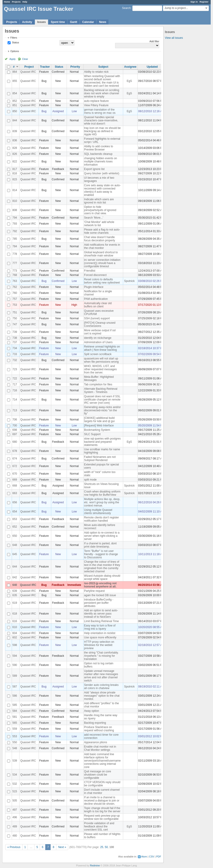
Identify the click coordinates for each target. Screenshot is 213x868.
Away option (92, 711)
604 (15, 633)
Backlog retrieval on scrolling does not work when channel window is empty (102, 93)
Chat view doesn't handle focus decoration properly (100, 239)
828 (15, 148)
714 (15, 400)
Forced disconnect (95, 275)
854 (15, 93)
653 (15, 519)
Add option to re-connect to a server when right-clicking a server (102, 536)
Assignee (130, 67)
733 (15, 354)
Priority (75, 67)
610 (15, 627)
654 (15, 512)
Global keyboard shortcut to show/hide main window (101, 254)
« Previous (14, 847)
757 (15, 299)
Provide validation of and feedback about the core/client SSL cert (99, 826)
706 (15, 420)
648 (15, 545)
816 (15, 173)
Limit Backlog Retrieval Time (101, 621)
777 (15, 263)
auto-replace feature (96, 101)
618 (15, 614)
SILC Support (92, 434)
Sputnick (129, 281)
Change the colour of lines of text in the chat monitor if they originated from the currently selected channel (102, 567)
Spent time (58, 22)
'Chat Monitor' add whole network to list (99, 224)
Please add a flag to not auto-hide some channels (102, 231)
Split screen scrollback (98, 354)
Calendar (88, 22)
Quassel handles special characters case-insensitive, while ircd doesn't (101, 120)
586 (15, 696)
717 (15, 384)
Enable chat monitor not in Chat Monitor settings (100, 748)
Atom (144, 857)
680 (15, 442)
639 (15, 591)
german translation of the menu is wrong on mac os (100, 111)
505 (15, 801)
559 (15, 729)
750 (15, 318)
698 (15, 430)
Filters (14, 38)
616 (15, 621)
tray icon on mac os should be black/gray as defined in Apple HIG (102, 131)
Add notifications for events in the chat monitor (102, 246)
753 (15, 305)
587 (15, 687)
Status (15, 42)
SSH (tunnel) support (97, 318)
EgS (129, 81)
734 (15, 348)
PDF (159, 857)
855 (15, 81)
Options (15, 51)
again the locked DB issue (100, 595)
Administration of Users (98, 342)
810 (15, 201)
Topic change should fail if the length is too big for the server (102, 810)
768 (15, 275)
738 (15, 338)
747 (15, 324)
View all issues (174, 38)
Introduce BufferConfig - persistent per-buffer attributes (99, 603)
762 (15, 287)
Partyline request (94, 591)
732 (15, 360)
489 (15, 826)
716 (15, 390)
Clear (25, 59)
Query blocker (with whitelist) (102, 173)
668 (15, 486)
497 (15, 810)
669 (15, 480)
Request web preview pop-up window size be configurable (102, 817)
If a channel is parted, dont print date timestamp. (100, 545)
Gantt (73, 22)
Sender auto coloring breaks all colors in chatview (101, 687)
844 (15, 120)
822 (15, 161)
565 (15, 723)
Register (204, 2)
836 (15, 140)
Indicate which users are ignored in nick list (99, 201)
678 (15, 451)
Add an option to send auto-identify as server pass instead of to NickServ (101, 614)
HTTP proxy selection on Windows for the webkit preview (99, 645)
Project (29, 67)
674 (15, 459)
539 (15, 761)
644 (15, 567)
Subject (103, 67)
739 (15, 332)
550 (15, 742)
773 (15, 271)
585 (15, 705)
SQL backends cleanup (98, 154)
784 (15, 246)
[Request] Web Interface (99, 426)
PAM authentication (96, 299)
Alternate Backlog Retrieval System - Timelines (101, 390)
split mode (90, 480)
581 (15, 717)
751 (15, 312)
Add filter (155, 41)
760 (15, 293)
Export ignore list (94, 169)
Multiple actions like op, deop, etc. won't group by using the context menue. (102, 502)
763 (15, 281)
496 (15, 817)
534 (15, 775)
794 (15, 218)
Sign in (194, 2)
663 (15, 493)
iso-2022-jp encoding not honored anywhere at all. (100, 585)
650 (15, 536)
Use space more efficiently (100, 637)
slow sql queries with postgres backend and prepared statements (102, 442)
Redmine (95, 865)
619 (15, 603)
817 (15, 169)
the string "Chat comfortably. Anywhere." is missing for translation (101, 656)
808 (15, 210)
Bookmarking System (97, 430)
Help (25, 2)
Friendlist (90, 271)
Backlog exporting (95, 723)
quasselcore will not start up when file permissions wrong (101, 360)
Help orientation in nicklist (100, 633)
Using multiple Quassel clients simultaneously (98, 512)
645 (15, 554)
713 (15, 410)
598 (15, 645)
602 (15, 637)
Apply (13, 59)
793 (15, 224)
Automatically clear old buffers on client (98, 305)
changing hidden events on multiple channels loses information (101, 161)
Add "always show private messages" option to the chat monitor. (102, 696)
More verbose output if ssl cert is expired (100, 332)
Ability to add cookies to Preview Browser (99, 148)
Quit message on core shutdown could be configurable (98, 775)
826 (15, 154)
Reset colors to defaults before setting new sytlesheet (102, 281)
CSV (152, 857)
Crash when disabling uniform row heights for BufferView (102, 493)
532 (15, 784)
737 (15, 342)
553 (15, 736)
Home (7, 2)
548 (15, 748)
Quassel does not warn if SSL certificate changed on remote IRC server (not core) (102, 400)
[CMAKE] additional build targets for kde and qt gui (99, 420)
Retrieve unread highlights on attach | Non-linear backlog (102, 348)
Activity (27, 22)
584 (15, 711)
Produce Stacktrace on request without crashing (99, 729)
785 (15, 239)
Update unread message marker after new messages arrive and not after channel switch (101, 676)
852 (15, 101)
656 (15, 502)
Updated (152, 67)
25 (102, 847)
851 (15, 105)
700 (15, 426)
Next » (62, 847)
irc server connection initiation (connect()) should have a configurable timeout (102, 263)
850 (15, 111)
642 (15, 577)
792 (15, 231)
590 (15, 665)
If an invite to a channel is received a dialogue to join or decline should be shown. (102, 801)
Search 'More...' (94, 218)
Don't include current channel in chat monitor (102, 791)
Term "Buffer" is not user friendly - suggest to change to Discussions (101, 554)
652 (15, 527)
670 (15, 474)
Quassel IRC (28, 72)
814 (15, 190)
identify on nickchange (98, 338)
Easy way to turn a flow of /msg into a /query (100, 627)
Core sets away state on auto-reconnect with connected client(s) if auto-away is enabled (102, 190)
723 (15, 369)
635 (15, 595)
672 (15, 466)
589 (15, 676)
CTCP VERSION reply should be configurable (102, 784)
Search (126, 8)
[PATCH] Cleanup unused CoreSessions (100, 324)
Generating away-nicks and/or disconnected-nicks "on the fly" (102, 410)
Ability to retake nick (96, 72)
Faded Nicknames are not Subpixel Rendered (100, 459)
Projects (16, 2)
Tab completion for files (98, 384)
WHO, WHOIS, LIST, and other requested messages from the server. (100, 369)
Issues (41, 22)
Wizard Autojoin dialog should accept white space (102, 577)
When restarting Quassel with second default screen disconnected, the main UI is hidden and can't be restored (102, 81)
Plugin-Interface (94, 287)
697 (15, 434)
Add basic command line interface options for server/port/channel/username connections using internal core (102, 761)
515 (15, 791)
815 (15, 179)
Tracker (45, 67)
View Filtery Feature (96, 105)
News (103, 22)
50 (106, 847)
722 (15, 378)
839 (15, 131)
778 (15, 254)
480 (15, 836)
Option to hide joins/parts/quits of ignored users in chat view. (100, 210)
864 (15, 72)
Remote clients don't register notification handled (102, 519)
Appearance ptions (96, 742)
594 (15, 656)
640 (15, 585)
